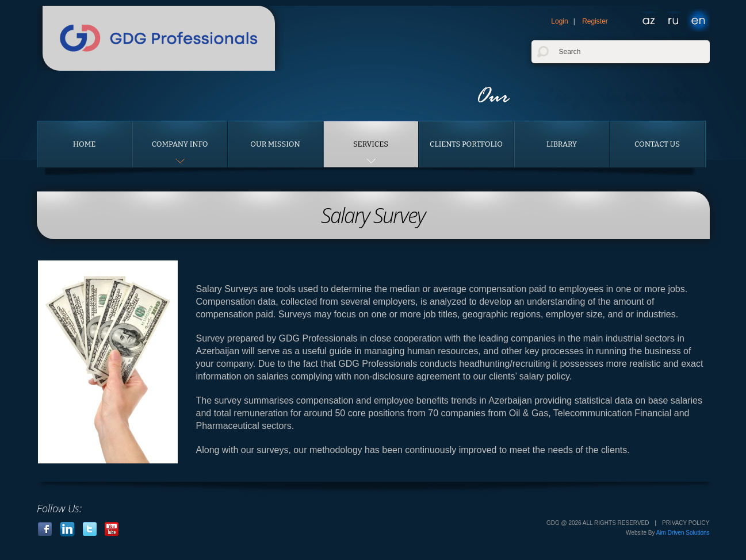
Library (562, 144)
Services (371, 144)
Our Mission (275, 144)
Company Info (180, 144)
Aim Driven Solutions (683, 533)
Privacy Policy (686, 523)
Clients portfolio (466, 144)
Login (559, 21)
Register (595, 21)
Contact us (657, 144)
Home (85, 144)
